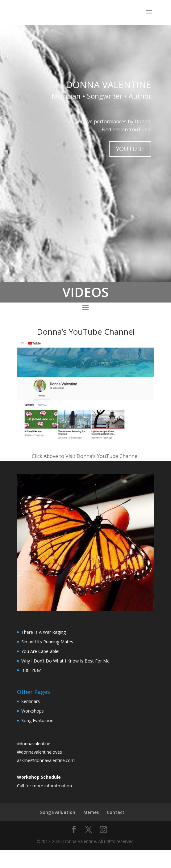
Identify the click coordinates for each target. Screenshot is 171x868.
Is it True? (31, 670)
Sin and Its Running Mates (47, 642)
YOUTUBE (130, 149)
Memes (91, 812)
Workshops (33, 711)
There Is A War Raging (44, 632)
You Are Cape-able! (40, 651)
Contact (116, 812)
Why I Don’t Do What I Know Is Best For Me (65, 661)
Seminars (31, 701)
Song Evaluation (37, 720)
